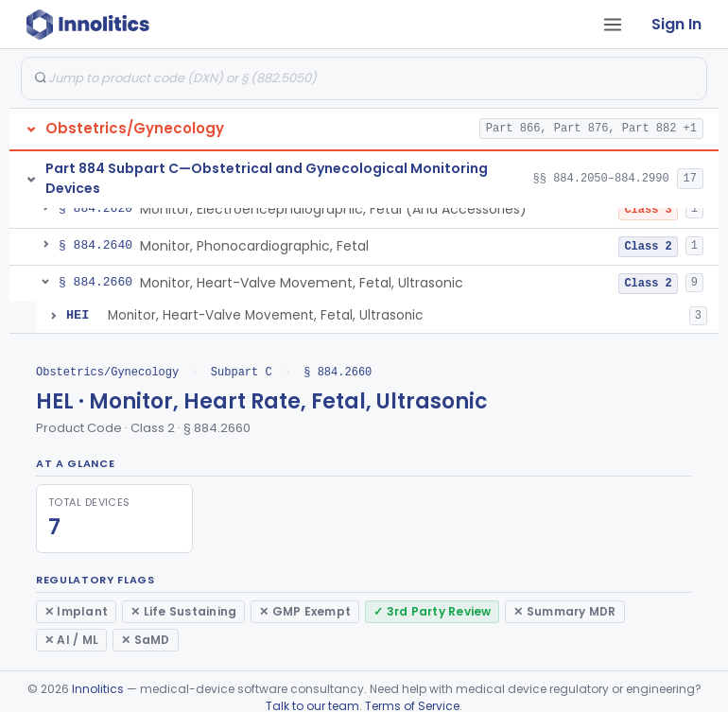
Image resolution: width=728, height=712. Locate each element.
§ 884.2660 (338, 372)
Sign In (676, 24)
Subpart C (242, 372)
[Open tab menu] (613, 25)
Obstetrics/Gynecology (107, 372)
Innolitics (98, 689)
